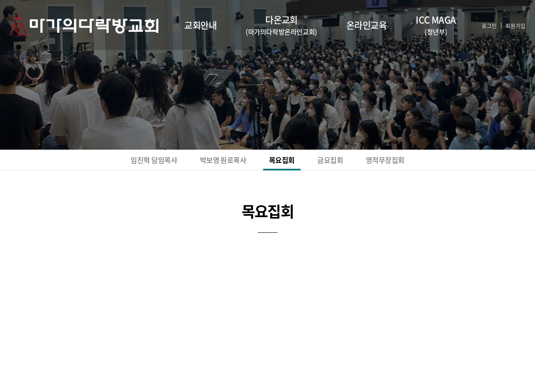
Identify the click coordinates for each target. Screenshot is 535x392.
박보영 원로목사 (210, 162)
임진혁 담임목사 (121, 162)
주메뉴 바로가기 (0, 0)
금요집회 (348, 162)
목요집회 (285, 162)
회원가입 (510, 25)
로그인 (480, 25)
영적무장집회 (419, 162)
